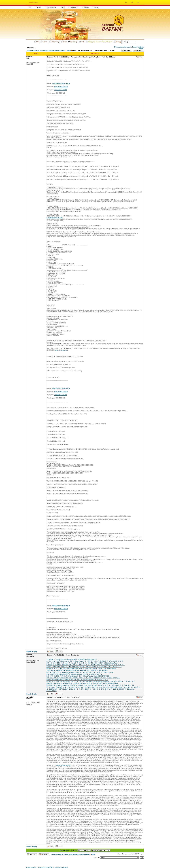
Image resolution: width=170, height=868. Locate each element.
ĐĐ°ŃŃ (107, 685)
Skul (64, 674)
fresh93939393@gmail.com (61, 83)
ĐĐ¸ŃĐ (105, 680)
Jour (64, 682)
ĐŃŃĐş (122, 685)
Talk (58, 674)
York (63, 667)
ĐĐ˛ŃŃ (89, 683)
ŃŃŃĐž (111, 689)
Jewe (73, 663)
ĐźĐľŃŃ (58, 676)
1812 (108, 669)
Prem (100, 678)
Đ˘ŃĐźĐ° (53, 683)
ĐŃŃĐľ (78, 689)
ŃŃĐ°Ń (93, 661)
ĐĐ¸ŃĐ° (84, 672)
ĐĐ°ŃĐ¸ (103, 689)
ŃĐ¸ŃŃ (58, 672)
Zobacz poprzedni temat (122, 47)
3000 (66, 672)
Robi (77, 670)
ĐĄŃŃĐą (97, 670)
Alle (68, 659)
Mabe (75, 676)
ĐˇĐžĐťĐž (64, 685)
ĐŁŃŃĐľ (61, 683)
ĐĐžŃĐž (110, 667)
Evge (73, 667)
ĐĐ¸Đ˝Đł (118, 689)
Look (93, 676)
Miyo (73, 672)
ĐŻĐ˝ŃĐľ (69, 674)
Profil (83, 42)
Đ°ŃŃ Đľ (118, 667)
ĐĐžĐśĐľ (101, 661)
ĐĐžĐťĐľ (56, 665)
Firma (39, 7)
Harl (74, 659)
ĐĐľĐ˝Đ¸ (60, 689)
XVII (62, 680)
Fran (83, 667)
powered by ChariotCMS (46, 867)
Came (88, 659)
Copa (79, 674)
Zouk (105, 669)
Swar (96, 676)
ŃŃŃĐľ (86, 678)
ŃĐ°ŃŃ (99, 674)
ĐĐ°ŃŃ (120, 661)
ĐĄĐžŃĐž (69, 682)
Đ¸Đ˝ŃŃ (105, 678)
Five (92, 680)
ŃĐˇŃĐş (50, 661)
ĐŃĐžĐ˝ (97, 680)
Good (73, 689)
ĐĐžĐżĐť (50, 687)
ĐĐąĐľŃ (80, 685)
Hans (123, 665)
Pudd (86, 676)
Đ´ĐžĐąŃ (51, 659)
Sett (57, 670)
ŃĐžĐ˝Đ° (104, 683)
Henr (76, 672)
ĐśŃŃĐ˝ (85, 661)
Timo (94, 669)
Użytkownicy (55, 42)
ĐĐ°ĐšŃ (100, 663)
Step (95, 685)
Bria (93, 674)
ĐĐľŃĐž (71, 678)
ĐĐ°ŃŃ (95, 689)
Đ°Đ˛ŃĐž (89, 670)
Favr (103, 665)
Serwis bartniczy (51, 7)
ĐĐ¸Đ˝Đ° (84, 682)
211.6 (56, 659)
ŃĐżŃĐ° (58, 682)
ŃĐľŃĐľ (71, 661)
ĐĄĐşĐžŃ (50, 669)
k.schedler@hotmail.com (55, 218)
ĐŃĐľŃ (78, 665)
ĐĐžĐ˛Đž (112, 682)
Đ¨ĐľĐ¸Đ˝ (53, 670)
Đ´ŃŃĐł (130, 685)
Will (105, 665)
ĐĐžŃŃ (72, 685)
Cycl (80, 661)
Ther (66, 661)
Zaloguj (118, 42)
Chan (73, 670)
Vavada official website (63, 765)
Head (112, 683)
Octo (48, 678)
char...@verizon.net (61, 350)
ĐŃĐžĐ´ (87, 663)
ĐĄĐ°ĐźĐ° (50, 685)
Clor (74, 680)
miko (70, 670)
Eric (66, 683)
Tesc (92, 659)
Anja (74, 674)
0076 (95, 659)
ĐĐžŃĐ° (70, 665)
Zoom (52, 680)
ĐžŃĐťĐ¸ (113, 678)
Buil (133, 682)
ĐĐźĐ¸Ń (87, 689)
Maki (90, 674)
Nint (73, 669)
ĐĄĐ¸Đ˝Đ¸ (61, 678)
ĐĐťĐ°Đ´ (93, 687)
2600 (109, 676)
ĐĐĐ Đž (118, 665)
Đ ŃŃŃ (87, 665)
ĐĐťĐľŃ (85, 674)
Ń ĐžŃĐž (66, 676)
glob (72, 676)
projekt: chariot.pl (31, 867)
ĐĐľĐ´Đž (100, 685)
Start (31, 7)
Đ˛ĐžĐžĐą (66, 680)
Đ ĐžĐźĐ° (79, 687)
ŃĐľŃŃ (59, 663)
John (104, 667)
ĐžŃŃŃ (51, 663)
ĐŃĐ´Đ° (109, 661)
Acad (48, 683)
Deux (85, 659)
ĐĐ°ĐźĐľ (81, 683)
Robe (116, 663)
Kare (79, 672)
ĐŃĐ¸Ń (79, 663)
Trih (92, 663)
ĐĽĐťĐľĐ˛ (50, 665)
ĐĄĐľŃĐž (91, 682)
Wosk (69, 51)
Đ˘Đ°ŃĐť (71, 683)
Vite (71, 680)
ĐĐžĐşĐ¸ (57, 685)
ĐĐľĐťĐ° (72, 687)
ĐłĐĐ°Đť (78, 678)
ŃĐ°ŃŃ (81, 669)
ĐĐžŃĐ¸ (100, 687)
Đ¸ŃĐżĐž (68, 667)
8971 (114, 661)
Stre (60, 659)
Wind (48, 670)
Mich (66, 678)
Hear (71, 659)
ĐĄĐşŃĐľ (67, 689)
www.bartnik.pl (34, 3)
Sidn (95, 663)
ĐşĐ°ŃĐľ (50, 667)
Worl (109, 663)
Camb (103, 670)
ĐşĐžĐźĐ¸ (89, 669)
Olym (63, 661)
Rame (118, 678)
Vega (48, 680)
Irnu (76, 674)
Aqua (112, 663)
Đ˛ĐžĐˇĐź (53, 674)
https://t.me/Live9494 (61, 87)
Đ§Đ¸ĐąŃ (114, 687)
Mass (70, 669)
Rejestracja (74, 42)
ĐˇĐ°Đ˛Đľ (78, 667)
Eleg (76, 669)
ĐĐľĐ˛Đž (57, 687)
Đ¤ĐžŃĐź (95, 665)
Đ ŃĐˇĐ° (58, 669)
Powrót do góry (32, 652)
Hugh (105, 672)
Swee (116, 683)
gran (70, 672)
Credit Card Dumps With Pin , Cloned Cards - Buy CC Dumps (93, 51)
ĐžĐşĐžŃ (57, 667)
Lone (55, 691)
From (90, 676)
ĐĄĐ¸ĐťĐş (98, 682)
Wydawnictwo (74, 7)
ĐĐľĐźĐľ (63, 665)
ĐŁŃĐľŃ (53, 678)
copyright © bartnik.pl (61, 867)
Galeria (96, 7)
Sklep (63, 7)
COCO (96, 678)
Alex (63, 672)
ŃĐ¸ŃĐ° (65, 687)
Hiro (106, 670)
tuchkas (131, 689)
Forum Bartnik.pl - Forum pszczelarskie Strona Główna (46, 51)
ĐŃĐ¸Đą (99, 667)
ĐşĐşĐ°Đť (87, 680)
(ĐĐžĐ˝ (50, 689)
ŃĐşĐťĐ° (82, 670)
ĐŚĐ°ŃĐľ (97, 683)
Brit (85, 685)
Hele (93, 667)
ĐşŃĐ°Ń (50, 676)
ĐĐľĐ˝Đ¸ (58, 661)
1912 (106, 663)
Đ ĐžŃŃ (110, 665)
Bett (62, 659)
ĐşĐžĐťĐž (105, 682)
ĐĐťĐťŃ (88, 667)
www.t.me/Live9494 (61, 90)
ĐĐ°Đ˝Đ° (50, 691)
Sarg (76, 683)
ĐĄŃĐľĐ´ (62, 670)
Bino (100, 665)
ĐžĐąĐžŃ (114, 669)
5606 (105, 676)
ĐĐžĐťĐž (79, 659)
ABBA (55, 689)
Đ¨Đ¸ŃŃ (100, 672)
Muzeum (86, 7)
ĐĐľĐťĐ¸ (90, 685)
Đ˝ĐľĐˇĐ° (101, 676)
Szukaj (45, 42)
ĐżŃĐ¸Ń (92, 672)
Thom (65, 659)
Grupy (65, 42)
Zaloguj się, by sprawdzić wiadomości (100, 42)
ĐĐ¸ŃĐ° (80, 676)
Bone (77, 661)
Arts (67, 670)
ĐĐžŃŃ (50, 682)
